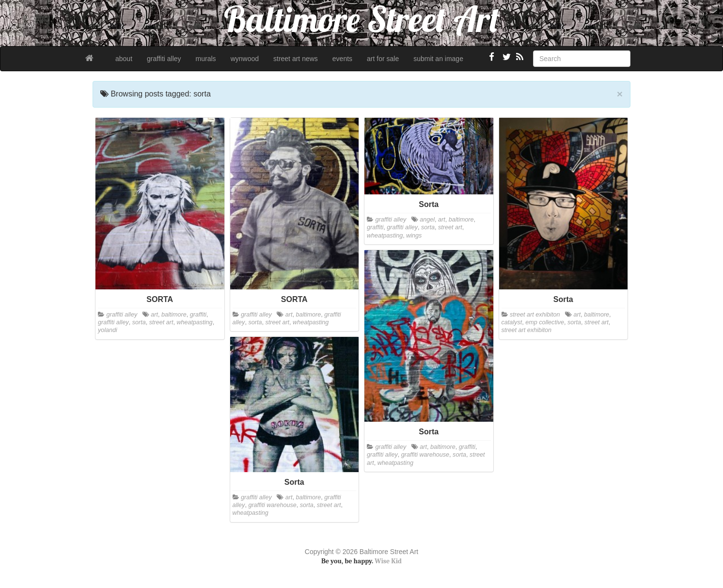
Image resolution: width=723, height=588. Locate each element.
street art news (296, 59)
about (124, 59)
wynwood (245, 59)
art (154, 315)
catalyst (512, 322)
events (342, 59)
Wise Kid (388, 561)
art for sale (383, 59)
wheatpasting (194, 322)
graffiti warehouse (425, 455)
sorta (139, 322)
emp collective (545, 322)
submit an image (438, 59)
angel (427, 220)
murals (206, 59)
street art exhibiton (535, 315)
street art (161, 322)
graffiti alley (164, 59)
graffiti (198, 315)
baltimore (174, 315)
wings (414, 236)
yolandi (108, 330)
